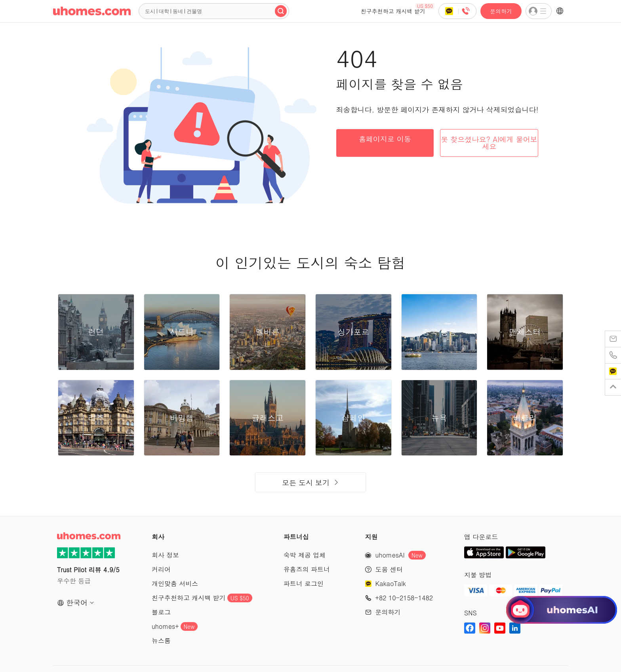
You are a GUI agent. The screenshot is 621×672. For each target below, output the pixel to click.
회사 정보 (165, 555)
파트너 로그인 (304, 583)
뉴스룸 (161, 641)
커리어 (161, 569)
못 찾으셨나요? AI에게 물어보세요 (489, 143)
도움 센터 (389, 569)
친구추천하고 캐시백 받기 (398, 9)
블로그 (161, 612)
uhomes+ (175, 626)
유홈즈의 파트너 (307, 569)
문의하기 (501, 11)
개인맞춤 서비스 (175, 583)
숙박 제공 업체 (305, 555)
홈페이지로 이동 (385, 139)
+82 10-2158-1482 (404, 598)
